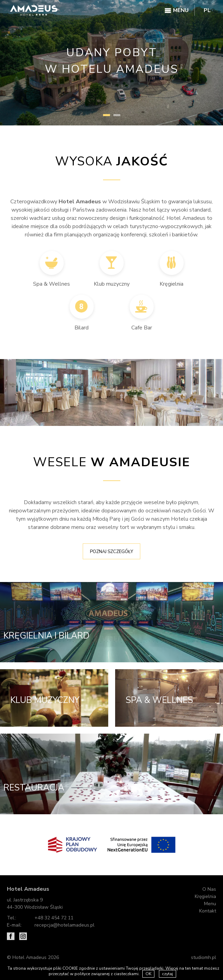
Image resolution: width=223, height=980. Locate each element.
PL (207, 10)
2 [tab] (117, 115)
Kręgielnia (205, 896)
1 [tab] (107, 115)
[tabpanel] (111, 63)
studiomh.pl (204, 957)
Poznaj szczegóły (111, 552)
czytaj (168, 974)
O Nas (209, 889)
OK (148, 974)
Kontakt (208, 911)
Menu (210, 904)
